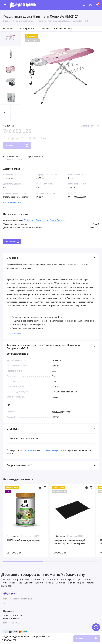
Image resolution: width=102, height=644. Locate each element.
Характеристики (26, 29)
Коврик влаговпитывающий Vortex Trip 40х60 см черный (70, 542)
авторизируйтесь (28, 450)
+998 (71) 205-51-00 (13, 616)
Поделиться (12, 242)
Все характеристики (12, 202)
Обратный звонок (11, 619)
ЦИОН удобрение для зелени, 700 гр (24, 542)
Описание (8, 29)
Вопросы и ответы (64, 29)
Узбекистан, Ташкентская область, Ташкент (45, 220)
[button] (5, 113)
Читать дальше (14, 334)
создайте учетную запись (54, 450)
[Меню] (5, 5)
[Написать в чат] (96, 627)
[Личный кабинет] (91, 5)
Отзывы (45, 29)
